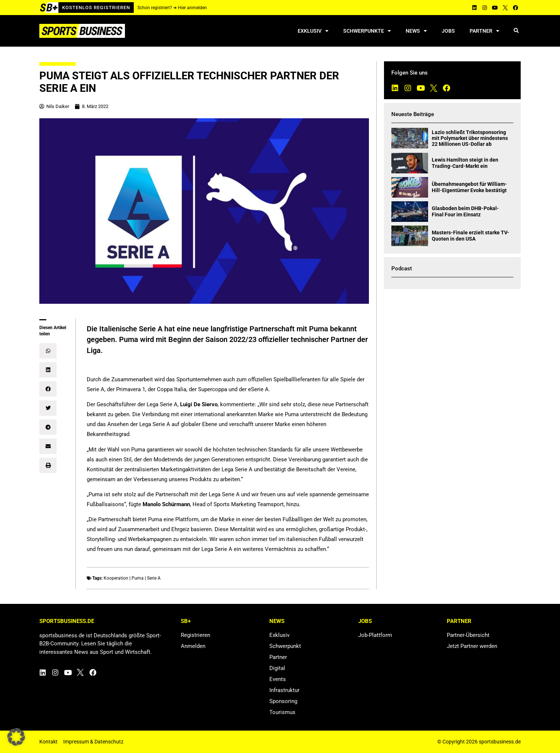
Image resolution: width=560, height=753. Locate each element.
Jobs (448, 31)
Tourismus (282, 712)
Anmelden (193, 646)
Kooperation (116, 578)
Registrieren (195, 635)
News (416, 31)
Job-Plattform (375, 635)
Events (278, 679)
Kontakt (49, 742)
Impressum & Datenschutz (93, 742)
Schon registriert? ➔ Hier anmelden (172, 8)
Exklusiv (313, 31)
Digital (277, 668)
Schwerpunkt (285, 646)
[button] (516, 31)
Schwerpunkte (367, 31)
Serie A (154, 578)
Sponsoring (283, 701)
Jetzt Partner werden (472, 646)
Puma (138, 578)
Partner (484, 31)
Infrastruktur (284, 690)
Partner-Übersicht (468, 635)
